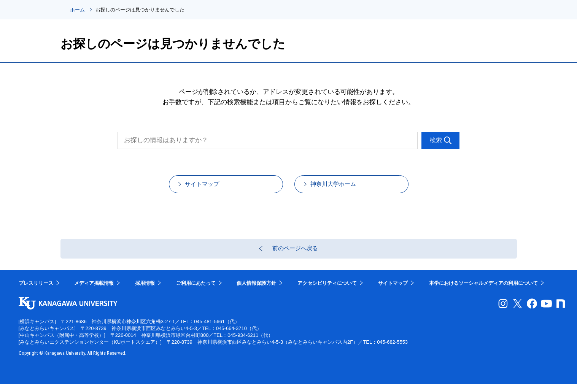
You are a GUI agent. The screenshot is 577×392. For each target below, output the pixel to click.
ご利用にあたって (196, 291)
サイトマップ (210, 186)
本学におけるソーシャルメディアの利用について (483, 291)
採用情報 (145, 291)
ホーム (77, 10)
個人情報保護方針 (256, 291)
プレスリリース (36, 291)
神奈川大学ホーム (342, 186)
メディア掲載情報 (94, 291)
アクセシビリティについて (327, 291)
